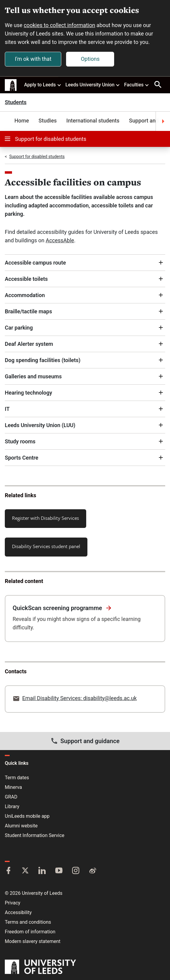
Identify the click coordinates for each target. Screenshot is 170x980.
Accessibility (18, 912)
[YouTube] (59, 871)
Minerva (13, 787)
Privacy (13, 903)
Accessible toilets (26, 279)
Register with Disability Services (46, 518)
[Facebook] (8, 871)
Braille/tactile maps (28, 311)
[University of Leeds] (40, 967)
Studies (48, 121)
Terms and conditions (28, 922)
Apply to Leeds (43, 85)
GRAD (11, 797)
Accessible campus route (35, 263)
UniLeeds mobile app (27, 816)
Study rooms (20, 441)
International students (93, 121)
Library (12, 806)
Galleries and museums (33, 376)
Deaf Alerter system (29, 344)
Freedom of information (30, 932)
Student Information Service (35, 835)
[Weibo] (93, 871)
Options (90, 59)
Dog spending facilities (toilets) (43, 360)
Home (22, 121)
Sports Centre (22, 458)
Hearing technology (28, 393)
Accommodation (25, 295)
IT (7, 409)
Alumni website (21, 826)
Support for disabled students (46, 139)
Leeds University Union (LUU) (40, 425)
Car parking (19, 328)
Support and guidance (85, 741)
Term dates (17, 778)
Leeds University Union (93, 85)
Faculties (137, 85)
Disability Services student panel (46, 546)
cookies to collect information (59, 25)
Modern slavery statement (33, 941)
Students (16, 102)
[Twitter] (25, 871)
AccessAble (60, 240)
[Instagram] (76, 871)
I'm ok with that (33, 59)
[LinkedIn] (42, 871)
